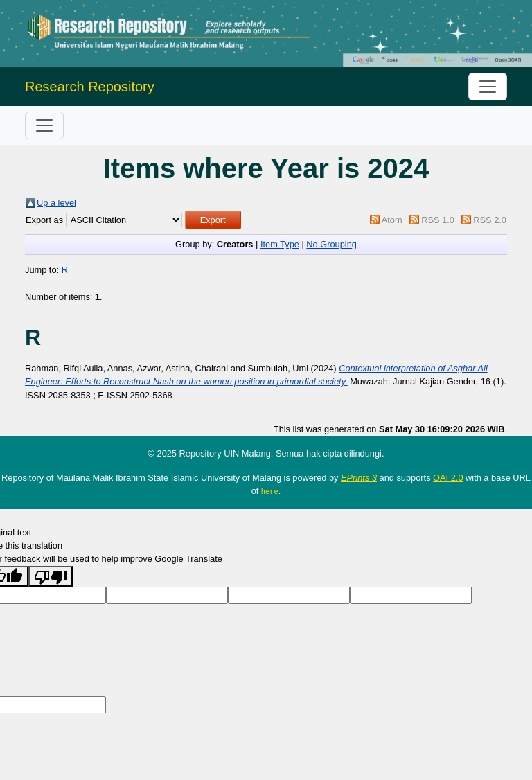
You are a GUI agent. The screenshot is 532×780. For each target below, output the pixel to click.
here (270, 491)
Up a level (56, 203)
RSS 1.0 (438, 220)
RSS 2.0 (490, 220)
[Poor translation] (51, 576)
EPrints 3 (359, 478)
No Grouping (331, 244)
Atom (392, 220)
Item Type (280, 244)
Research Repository (90, 87)
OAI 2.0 (448, 478)
